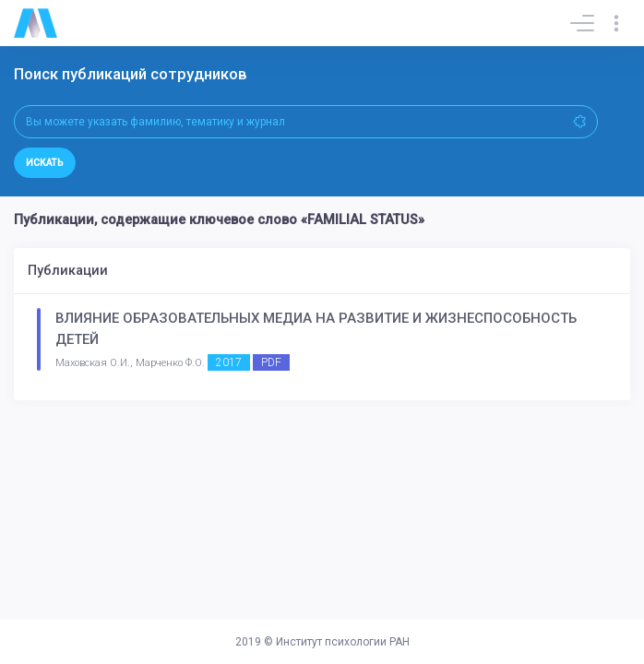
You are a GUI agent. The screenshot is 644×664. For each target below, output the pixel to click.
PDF (271, 362)
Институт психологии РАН (343, 642)
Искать (45, 163)
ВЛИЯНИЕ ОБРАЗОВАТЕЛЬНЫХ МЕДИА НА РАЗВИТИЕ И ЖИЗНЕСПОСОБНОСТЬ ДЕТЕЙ (316, 329)
